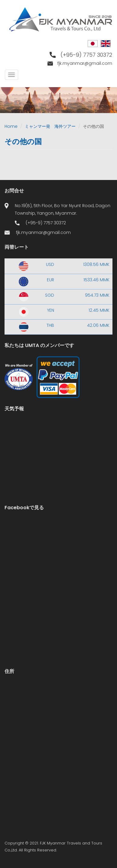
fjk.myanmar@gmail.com (85, 63)
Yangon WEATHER (58, 443)
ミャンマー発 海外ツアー (50, 126)
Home (11, 126)
